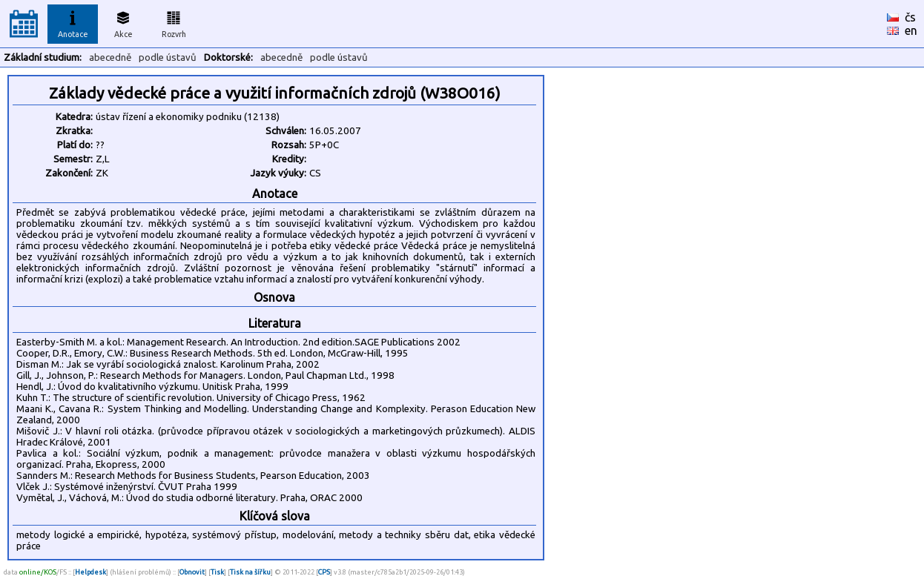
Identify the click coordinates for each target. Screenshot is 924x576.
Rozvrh (174, 22)
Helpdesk (90, 572)
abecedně (110, 57)
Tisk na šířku (250, 572)
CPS (324, 572)
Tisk (217, 572)
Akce (123, 22)
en (911, 30)
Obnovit (192, 572)
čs (910, 17)
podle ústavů (168, 57)
